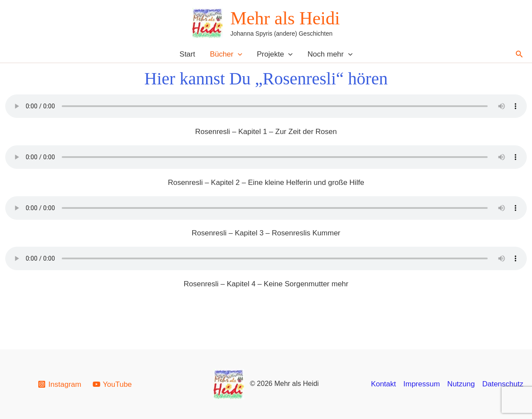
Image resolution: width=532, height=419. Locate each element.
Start (187, 54)
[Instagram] (60, 384)
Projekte (275, 54)
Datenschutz (503, 384)
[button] (238, 54)
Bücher (226, 54)
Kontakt (383, 384)
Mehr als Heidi (285, 18)
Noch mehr (330, 54)
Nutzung (461, 384)
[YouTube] (112, 384)
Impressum (422, 384)
